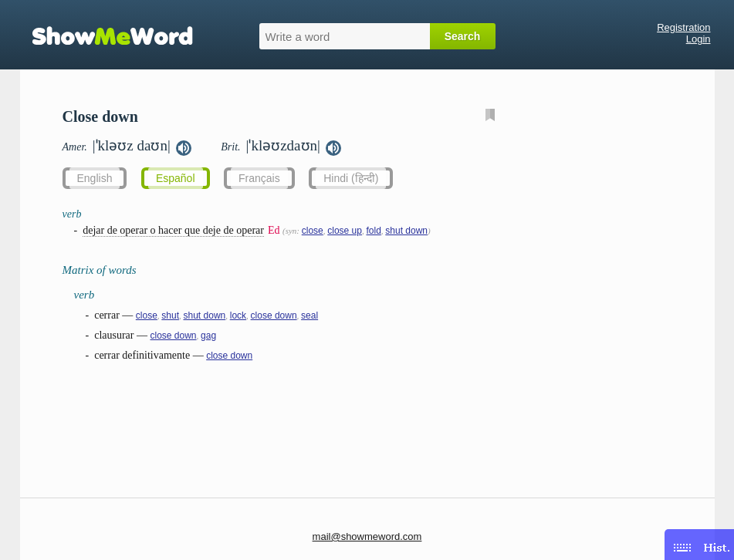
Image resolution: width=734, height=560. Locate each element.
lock (238, 315)
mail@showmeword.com (367, 536)
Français (259, 178)
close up (345, 231)
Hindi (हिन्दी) (351, 178)
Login (698, 39)
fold (373, 231)
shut (170, 315)
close (313, 231)
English (95, 178)
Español (176, 178)
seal (309, 315)
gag (208, 336)
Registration (683, 27)
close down (274, 315)
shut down (406, 231)
